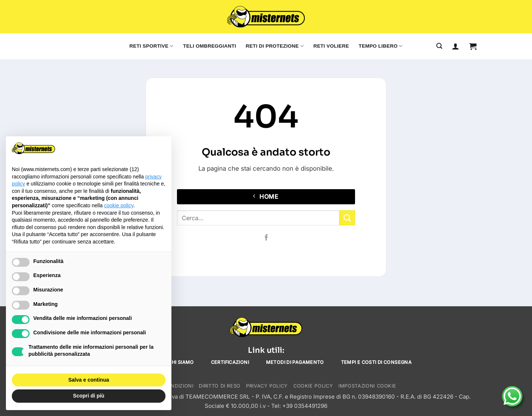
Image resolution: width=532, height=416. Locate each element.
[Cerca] (439, 46)
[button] (473, 46)
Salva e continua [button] (89, 380)
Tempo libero (381, 46)
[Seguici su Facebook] (266, 238)
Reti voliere (331, 46)
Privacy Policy (267, 386)
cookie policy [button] (119, 205)
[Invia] (347, 218)
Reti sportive (151, 46)
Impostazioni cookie (367, 386)
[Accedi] (456, 46)
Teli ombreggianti (210, 46)
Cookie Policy (313, 386)
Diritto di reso (220, 386)
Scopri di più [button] (89, 396)
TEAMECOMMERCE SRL (218, 397)
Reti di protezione (275, 46)
